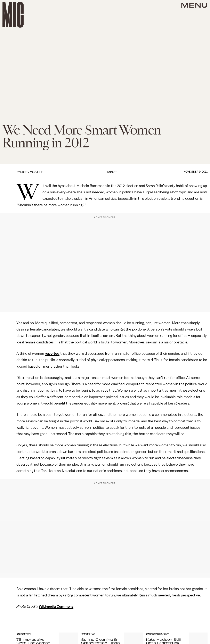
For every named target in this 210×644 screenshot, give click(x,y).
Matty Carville (31, 172)
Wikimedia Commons (56, 606)
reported (52, 353)
